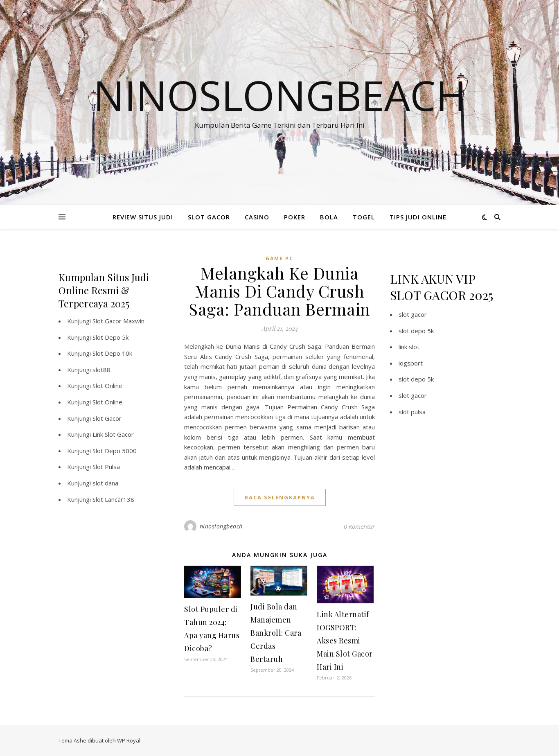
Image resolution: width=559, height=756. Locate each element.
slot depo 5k (416, 331)
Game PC (279, 258)
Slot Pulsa (106, 467)
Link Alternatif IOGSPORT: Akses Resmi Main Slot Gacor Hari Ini (345, 641)
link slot (409, 347)
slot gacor (413, 314)
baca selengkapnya (280, 497)
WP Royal (129, 740)
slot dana (105, 483)
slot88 (101, 370)
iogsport (411, 363)
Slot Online (107, 386)
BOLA (329, 217)
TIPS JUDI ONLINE (418, 217)
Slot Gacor (107, 418)
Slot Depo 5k (110, 337)
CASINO (257, 217)
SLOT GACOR (209, 217)
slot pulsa (412, 412)
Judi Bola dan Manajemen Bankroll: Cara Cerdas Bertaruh (276, 633)
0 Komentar (359, 526)
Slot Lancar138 (113, 499)
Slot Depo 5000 (115, 451)
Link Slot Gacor (113, 434)
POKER (295, 217)
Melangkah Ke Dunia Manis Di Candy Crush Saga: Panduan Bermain (279, 291)
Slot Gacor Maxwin (118, 321)
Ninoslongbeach (280, 95)
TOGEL (364, 217)
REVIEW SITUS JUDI (143, 217)
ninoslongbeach (221, 526)
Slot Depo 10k (112, 353)
